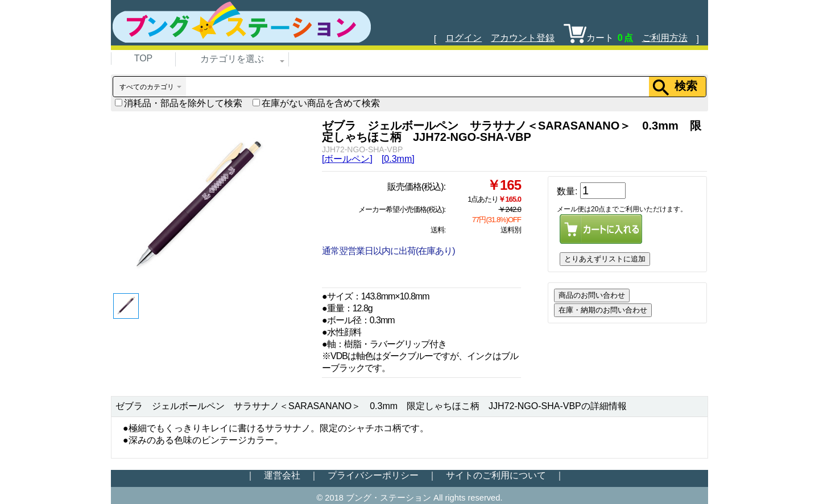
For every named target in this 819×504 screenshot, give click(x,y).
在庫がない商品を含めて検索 (316, 103)
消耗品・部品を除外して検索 (179, 103)
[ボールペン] (347, 159)
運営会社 (282, 475)
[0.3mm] (398, 159)
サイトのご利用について (496, 475)
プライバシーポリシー (373, 475)
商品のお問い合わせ (592, 295)
